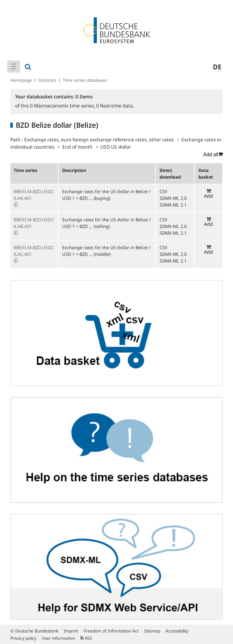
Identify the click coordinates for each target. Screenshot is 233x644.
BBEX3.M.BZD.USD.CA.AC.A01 (34, 251)
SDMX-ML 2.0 (173, 198)
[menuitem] (14, 67)
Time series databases (85, 80)
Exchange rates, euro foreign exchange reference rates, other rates (99, 140)
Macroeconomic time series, (63, 106)
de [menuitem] (217, 67)
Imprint (71, 631)
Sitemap (152, 631)
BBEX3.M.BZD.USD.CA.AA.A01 (34, 195)
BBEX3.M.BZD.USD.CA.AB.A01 (34, 223)
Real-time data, (115, 106)
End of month (77, 147)
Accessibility (177, 631)
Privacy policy (23, 638)
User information (58, 638)
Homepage (21, 80)
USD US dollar (116, 147)
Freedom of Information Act (111, 631)
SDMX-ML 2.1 (173, 205)
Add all (213, 154)
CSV (164, 191)
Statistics (47, 80)
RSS (86, 638)
